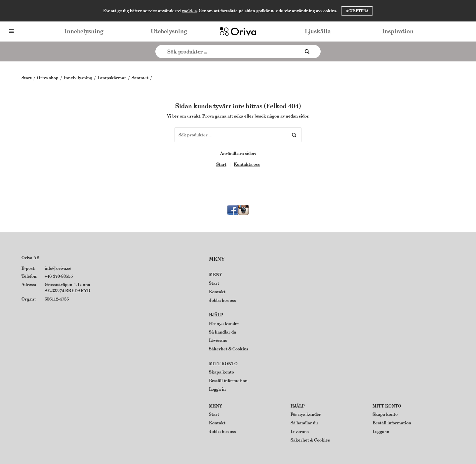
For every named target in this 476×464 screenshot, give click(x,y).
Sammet (140, 78)
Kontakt (217, 292)
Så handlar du (223, 332)
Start (27, 78)
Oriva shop (48, 78)
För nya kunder (224, 323)
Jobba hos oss (222, 300)
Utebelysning (169, 31)
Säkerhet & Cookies (229, 349)
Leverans (218, 340)
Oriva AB (30, 258)
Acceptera (357, 11)
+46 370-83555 (59, 276)
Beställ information (228, 381)
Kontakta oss (247, 164)
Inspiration (398, 31)
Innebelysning (84, 31)
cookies (189, 11)
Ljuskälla (318, 31)
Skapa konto (221, 372)
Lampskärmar (112, 78)
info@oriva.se (58, 268)
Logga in (217, 389)
